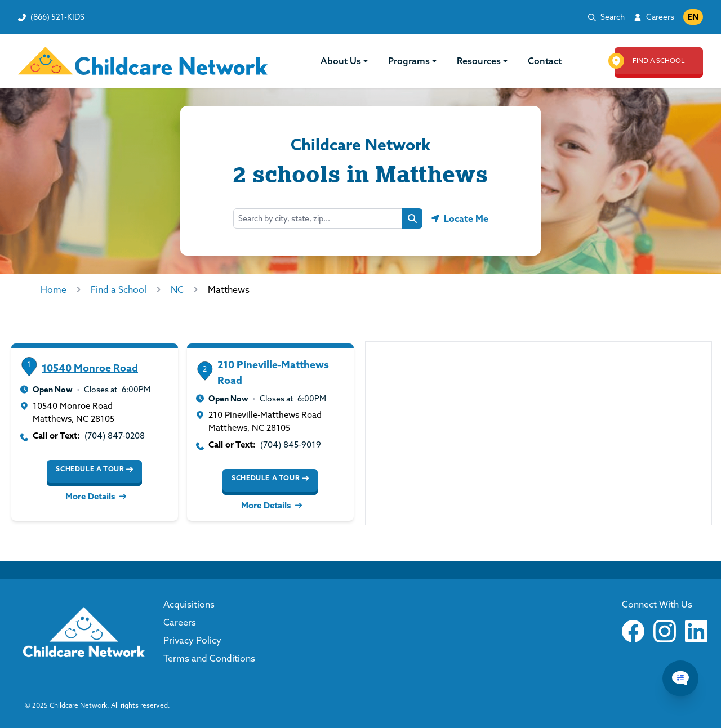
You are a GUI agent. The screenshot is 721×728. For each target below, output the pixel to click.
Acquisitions (189, 604)
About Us (345, 61)
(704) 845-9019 (291, 445)
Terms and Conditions (209, 658)
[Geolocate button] (460, 218)
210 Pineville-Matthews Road (273, 372)
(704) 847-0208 (115, 436)
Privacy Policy (192, 640)
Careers (660, 17)
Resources (483, 61)
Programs (413, 61)
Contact (545, 61)
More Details (95, 496)
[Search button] (412, 218)
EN (693, 17)
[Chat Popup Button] (680, 678)
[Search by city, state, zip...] (318, 218)
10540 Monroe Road (90, 368)
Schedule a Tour (94, 469)
